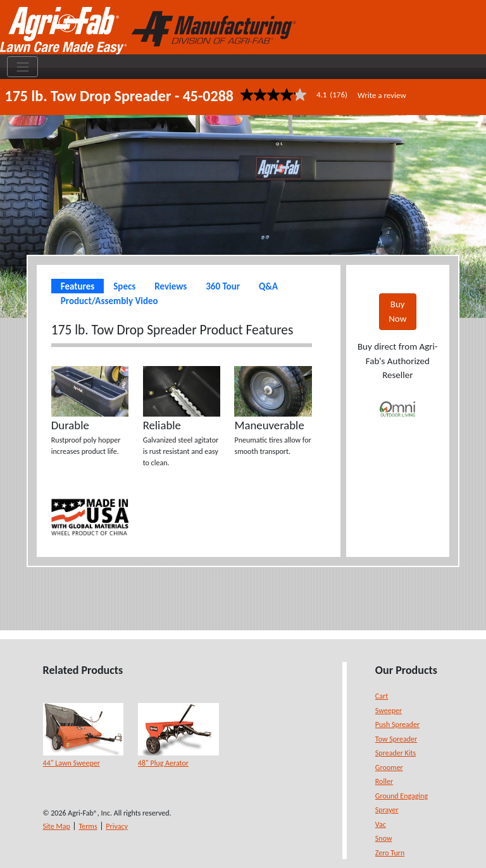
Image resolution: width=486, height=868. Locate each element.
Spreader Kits (396, 753)
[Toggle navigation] (22, 67)
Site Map (57, 826)
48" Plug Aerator (163, 763)
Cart (382, 696)
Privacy (117, 826)
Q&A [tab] (268, 286)
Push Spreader (397, 724)
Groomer (389, 767)
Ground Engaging (402, 796)
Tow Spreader (396, 739)
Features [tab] (78, 286)
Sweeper (389, 711)
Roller (384, 781)
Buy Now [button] (397, 311)
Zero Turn (390, 853)
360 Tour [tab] (223, 286)
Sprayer (387, 810)
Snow (384, 838)
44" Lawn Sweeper (72, 763)
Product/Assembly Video (109, 301)
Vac (381, 824)
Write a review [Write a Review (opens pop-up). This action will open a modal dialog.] (382, 95)
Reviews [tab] (171, 286)
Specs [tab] (124, 286)
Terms (88, 826)
